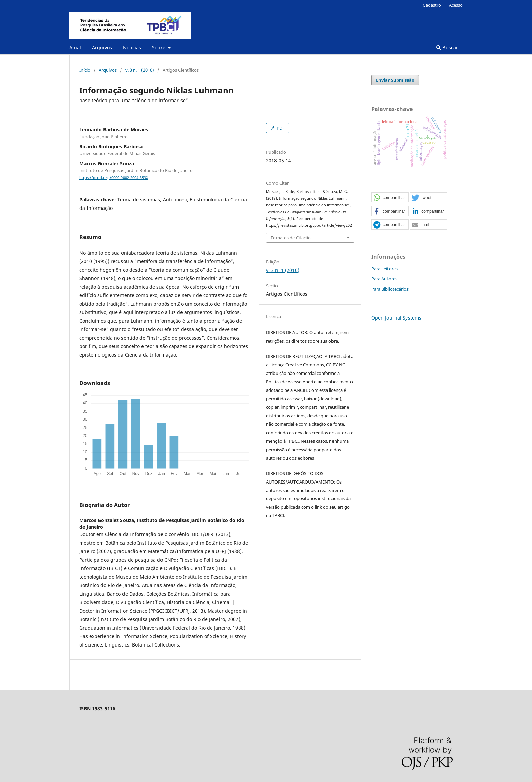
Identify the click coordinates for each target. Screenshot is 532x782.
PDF (280, 128)
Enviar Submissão (395, 80)
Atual (75, 47)
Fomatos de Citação (291, 238)
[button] (390, 198)
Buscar (447, 47)
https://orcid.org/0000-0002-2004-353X (114, 178)
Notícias (132, 47)
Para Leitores (384, 269)
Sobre (159, 47)
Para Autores (384, 279)
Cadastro (432, 5)
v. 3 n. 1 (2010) (140, 70)
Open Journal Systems (396, 318)
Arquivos (102, 47)
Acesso (456, 5)
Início (85, 70)
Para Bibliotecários (390, 289)
